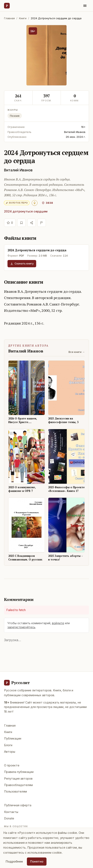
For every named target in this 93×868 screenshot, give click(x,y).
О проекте (12, 765)
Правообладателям (18, 785)
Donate (9, 818)
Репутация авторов (18, 778)
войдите (58, 623)
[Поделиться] (32, 223)
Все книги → (77, 352)
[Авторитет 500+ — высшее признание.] (35, 203)
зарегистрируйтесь (21, 627)
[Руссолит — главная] (7, 6)
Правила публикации (19, 772)
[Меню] (85, 6)
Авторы (10, 752)
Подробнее (14, 861)
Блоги (8, 745)
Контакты (11, 812)
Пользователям (15, 791)
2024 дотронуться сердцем (26, 211)
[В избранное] (21, 223)
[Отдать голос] (10, 223)
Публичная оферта (18, 805)
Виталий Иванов (18, 170)
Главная (9, 18)
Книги (23, 18)
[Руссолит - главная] (17, 683)
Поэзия (15, 116)
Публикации (13, 738)
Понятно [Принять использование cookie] (37, 861)
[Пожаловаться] (42, 223)
